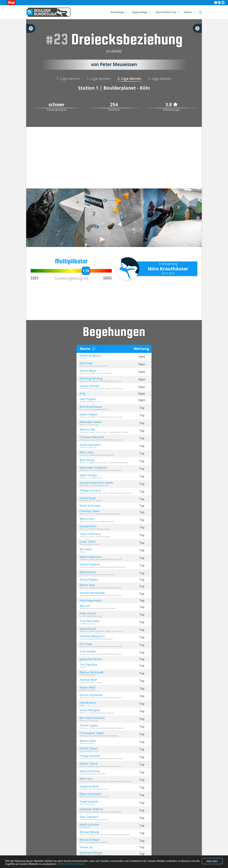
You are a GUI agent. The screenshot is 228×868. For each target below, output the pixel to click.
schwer (57, 105)
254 (114, 105)
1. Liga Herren (68, 79)
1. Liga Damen (99, 79)
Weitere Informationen (71, 864)
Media (188, 12)
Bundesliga (117, 12)
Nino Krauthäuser (168, 269)
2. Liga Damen (160, 79)
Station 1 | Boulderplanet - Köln (114, 88)
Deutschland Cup (166, 12)
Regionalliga (140, 12)
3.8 (172, 105)
